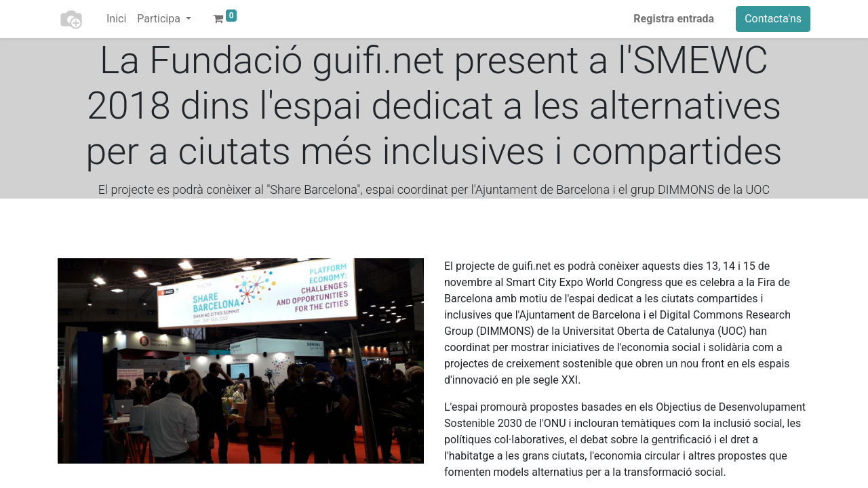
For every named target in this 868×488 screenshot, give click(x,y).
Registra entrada (674, 19)
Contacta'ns (773, 19)
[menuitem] (116, 19)
